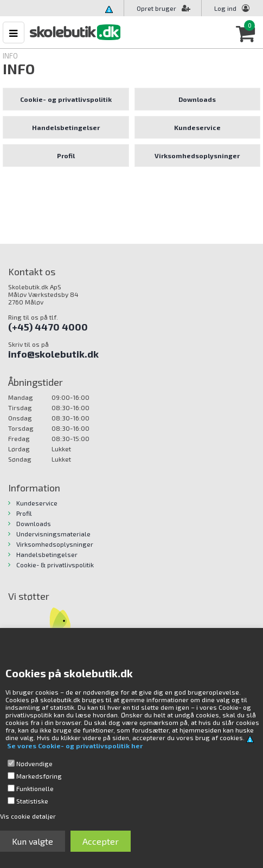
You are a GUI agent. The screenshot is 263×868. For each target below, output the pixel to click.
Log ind (225, 8)
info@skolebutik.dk (53, 354)
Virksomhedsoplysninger (197, 156)
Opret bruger (163, 8)
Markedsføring (39, 776)
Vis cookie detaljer (28, 816)
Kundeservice (197, 127)
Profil (66, 156)
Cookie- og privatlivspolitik (66, 99)
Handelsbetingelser (66, 127)
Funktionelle (35, 788)
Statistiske (32, 801)
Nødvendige (34, 763)
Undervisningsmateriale (53, 534)
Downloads (197, 99)
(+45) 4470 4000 (48, 327)
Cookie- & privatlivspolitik (55, 565)
